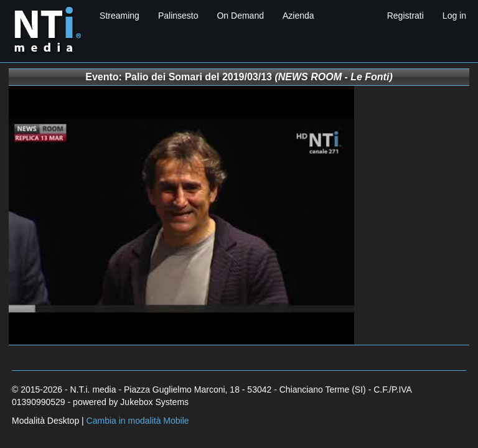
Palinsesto (178, 16)
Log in (454, 16)
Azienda (298, 16)
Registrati (405, 16)
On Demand (240, 16)
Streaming (119, 16)
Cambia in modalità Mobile (138, 421)
